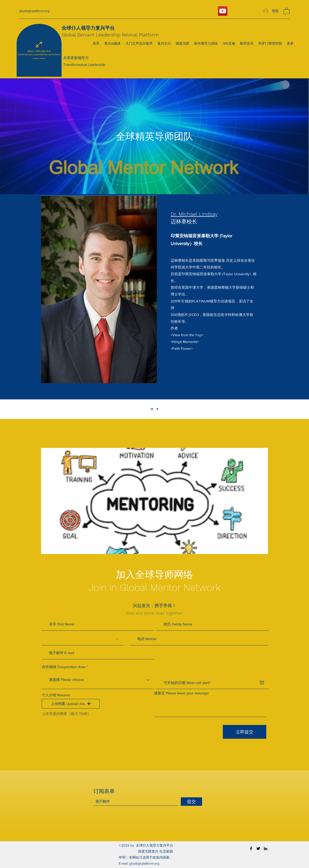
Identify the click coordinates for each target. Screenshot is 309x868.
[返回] (20, 297)
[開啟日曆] (262, 683)
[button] (287, 11)
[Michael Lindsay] (152, 409)
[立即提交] (245, 732)
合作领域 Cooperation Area (64, 667)
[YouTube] (223, 11)
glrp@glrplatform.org (34, 11)
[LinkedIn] (266, 848)
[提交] (191, 802)
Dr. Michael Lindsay (194, 214)
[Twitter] (258, 848)
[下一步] (289, 297)
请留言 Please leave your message (181, 693)
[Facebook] (251, 848)
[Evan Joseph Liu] (157, 409)
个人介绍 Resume (56, 695)
